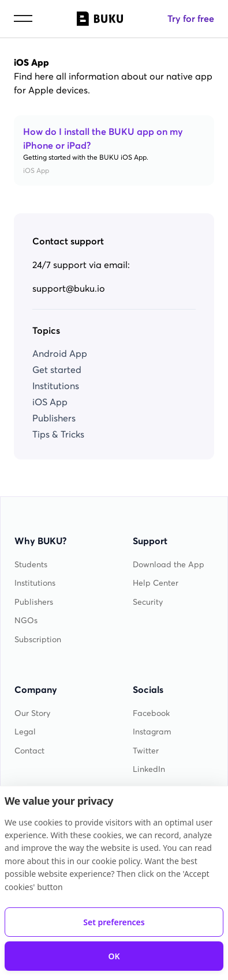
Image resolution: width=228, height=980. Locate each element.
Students (31, 565)
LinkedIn (149, 769)
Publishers (54, 418)
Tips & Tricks (58, 434)
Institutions (56, 386)
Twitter (146, 751)
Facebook (151, 713)
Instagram (152, 732)
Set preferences (114, 922)
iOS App (50, 402)
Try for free (191, 18)
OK (114, 956)
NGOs (26, 621)
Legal (25, 732)
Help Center (156, 583)
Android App (60, 353)
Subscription (38, 640)
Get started (57, 370)
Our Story (32, 713)
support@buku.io (69, 288)
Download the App (169, 565)
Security (148, 602)
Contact (29, 751)
